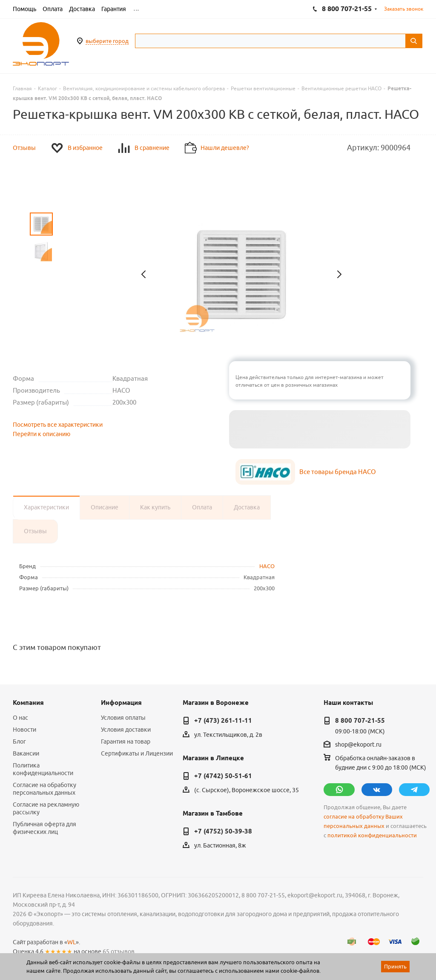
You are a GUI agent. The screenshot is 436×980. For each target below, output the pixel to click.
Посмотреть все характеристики (58, 425)
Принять (395, 966)
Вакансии (26, 753)
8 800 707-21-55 (360, 721)
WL (72, 942)
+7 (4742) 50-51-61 (223, 776)
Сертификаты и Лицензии (137, 753)
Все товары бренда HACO (338, 472)
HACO (267, 566)
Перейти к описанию (42, 434)
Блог (19, 741)
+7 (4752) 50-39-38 (223, 831)
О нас (20, 718)
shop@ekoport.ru (358, 744)
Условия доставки (126, 730)
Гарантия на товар (126, 741)
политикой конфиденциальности (372, 835)
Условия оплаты (123, 718)
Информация (121, 703)
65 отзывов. (119, 951)
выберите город (107, 41)
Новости (24, 730)
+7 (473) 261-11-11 (223, 721)
